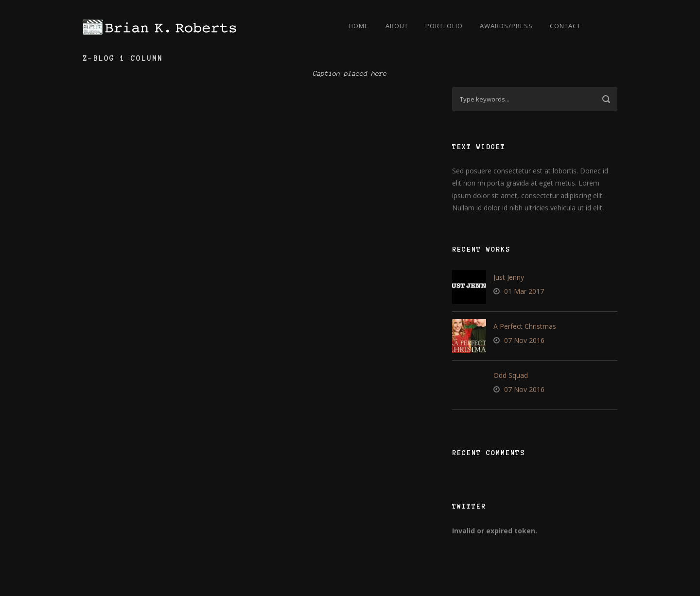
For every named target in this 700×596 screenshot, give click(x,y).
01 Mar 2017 (524, 291)
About (397, 26)
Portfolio (444, 26)
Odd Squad (511, 375)
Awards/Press (506, 26)
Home (359, 26)
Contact (565, 26)
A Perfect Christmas (525, 326)
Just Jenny (509, 277)
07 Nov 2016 (524, 340)
